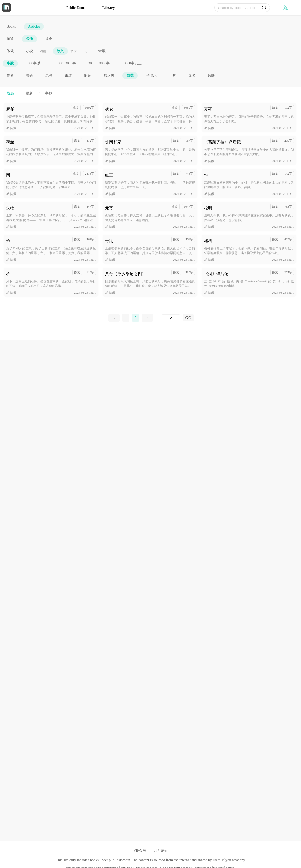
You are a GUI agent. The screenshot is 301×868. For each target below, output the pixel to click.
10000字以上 (132, 63)
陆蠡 (130, 75)
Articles (34, 26)
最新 (29, 93)
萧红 (68, 75)
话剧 (43, 51)
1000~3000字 (66, 63)
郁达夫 (109, 75)
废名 (192, 75)
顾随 (211, 75)
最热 (10, 93)
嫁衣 (109, 109)
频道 (10, 39)
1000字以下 (35, 63)
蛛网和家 (113, 142)
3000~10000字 (99, 63)
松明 (208, 208)
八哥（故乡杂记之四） (126, 274)
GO (188, 318)
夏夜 (208, 109)
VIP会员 (140, 851)
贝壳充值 (160, 851)
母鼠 (109, 241)
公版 (30, 39)
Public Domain (77, 8)
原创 (49, 39)
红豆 (109, 175)
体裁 (10, 51)
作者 (10, 75)
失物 (10, 208)
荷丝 (10, 142)
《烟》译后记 (216, 274)
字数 (10, 63)
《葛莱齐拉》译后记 (222, 142)
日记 (85, 51)
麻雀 (10, 109)
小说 (30, 51)
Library (109, 8)
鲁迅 (30, 75)
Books (11, 26)
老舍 (49, 75)
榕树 (208, 241)
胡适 (88, 75)
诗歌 (102, 51)
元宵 (109, 208)
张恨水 (151, 75)
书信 (73, 51)
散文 (60, 51)
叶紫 (172, 75)
